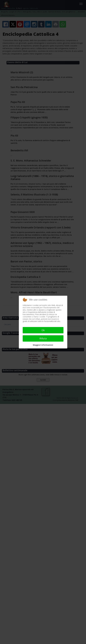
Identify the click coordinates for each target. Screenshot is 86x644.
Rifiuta (43, 338)
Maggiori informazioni (43, 345)
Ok (43, 330)
